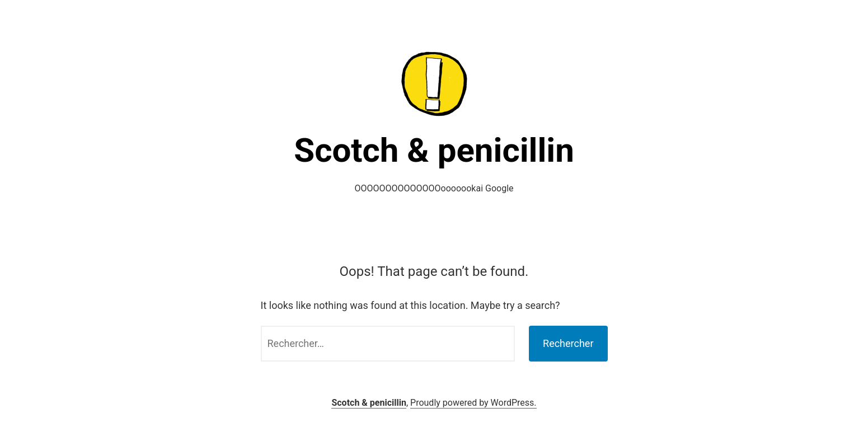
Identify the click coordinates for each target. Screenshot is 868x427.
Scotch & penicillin (434, 150)
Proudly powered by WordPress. (473, 403)
